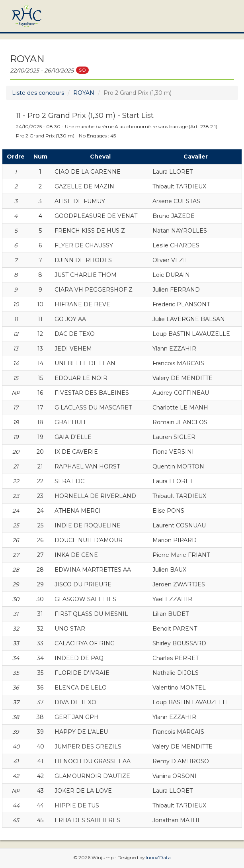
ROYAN (84, 93)
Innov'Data (158, 858)
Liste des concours (38, 93)
